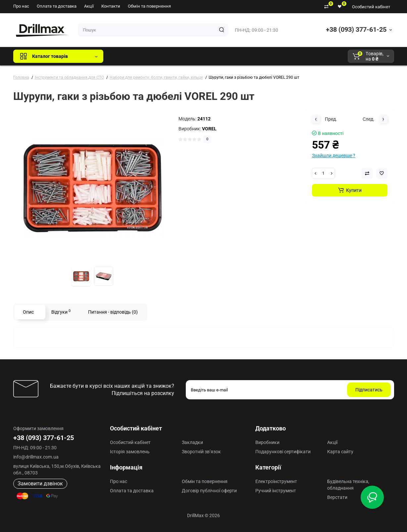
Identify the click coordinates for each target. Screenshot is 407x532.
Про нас (21, 6)
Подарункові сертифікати (283, 452)
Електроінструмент (276, 481)
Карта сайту (340, 452)
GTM (153, 56)
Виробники (267, 442)
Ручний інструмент (276, 491)
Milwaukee (246, 56)
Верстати (337, 497)
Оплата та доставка (57, 6)
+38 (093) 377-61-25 (356, 29)
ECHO (201, 56)
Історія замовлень (130, 452)
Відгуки (61, 312)
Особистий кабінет (371, 7)
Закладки (192, 442)
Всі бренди (126, 56)
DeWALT (176, 56)
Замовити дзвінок (40, 484)
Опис (28, 312)
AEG (221, 56)
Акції (89, 6)
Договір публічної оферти (209, 491)
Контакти (111, 6)
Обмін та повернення (149, 6)
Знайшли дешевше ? (334, 155)
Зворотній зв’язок (201, 452)
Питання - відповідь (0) (113, 312)
